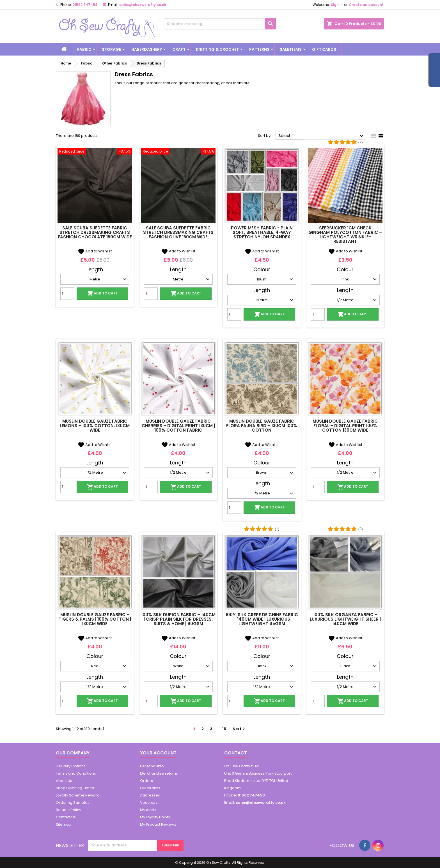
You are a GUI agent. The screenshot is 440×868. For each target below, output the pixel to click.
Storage (111, 49)
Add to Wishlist (95, 251)
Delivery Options (71, 766)
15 (224, 729)
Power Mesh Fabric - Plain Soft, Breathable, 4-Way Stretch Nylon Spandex (262, 232)
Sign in (337, 5)
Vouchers (149, 803)
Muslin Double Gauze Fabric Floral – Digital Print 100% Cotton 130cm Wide (345, 426)
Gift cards (324, 49)
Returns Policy (68, 810)
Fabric (84, 49)
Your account (158, 753)
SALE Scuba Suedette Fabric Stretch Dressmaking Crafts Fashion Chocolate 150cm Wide (95, 232)
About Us (64, 781)
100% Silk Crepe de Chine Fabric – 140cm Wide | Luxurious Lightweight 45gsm (262, 619)
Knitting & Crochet (217, 49)
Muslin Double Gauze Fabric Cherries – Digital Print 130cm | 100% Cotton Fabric (178, 426)
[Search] (220, 24)
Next (240, 729)
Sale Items (291, 49)
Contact (236, 753)
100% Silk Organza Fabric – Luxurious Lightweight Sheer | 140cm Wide (345, 619)
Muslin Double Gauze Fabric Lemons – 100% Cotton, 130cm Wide (95, 426)
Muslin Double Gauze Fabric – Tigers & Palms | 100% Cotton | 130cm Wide (95, 619)
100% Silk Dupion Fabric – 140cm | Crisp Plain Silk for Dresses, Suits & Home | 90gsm (178, 619)
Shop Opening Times (75, 788)
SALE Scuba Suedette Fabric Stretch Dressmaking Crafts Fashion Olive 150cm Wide (178, 232)
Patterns (259, 49)
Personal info (152, 766)
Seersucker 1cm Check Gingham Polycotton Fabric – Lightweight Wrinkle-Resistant (345, 235)
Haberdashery (147, 49)
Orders (146, 781)
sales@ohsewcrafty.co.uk (143, 5)
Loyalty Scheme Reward (78, 795)
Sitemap (64, 824)
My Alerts (148, 810)
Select (322, 136)
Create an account (366, 5)
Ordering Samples (73, 803)
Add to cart (102, 294)
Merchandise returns (159, 773)
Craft (179, 49)
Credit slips (150, 788)
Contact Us (66, 817)
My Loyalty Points (155, 817)
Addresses (150, 795)
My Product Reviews (158, 824)
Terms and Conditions (76, 773)
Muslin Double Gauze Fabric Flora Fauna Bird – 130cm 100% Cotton (262, 426)
